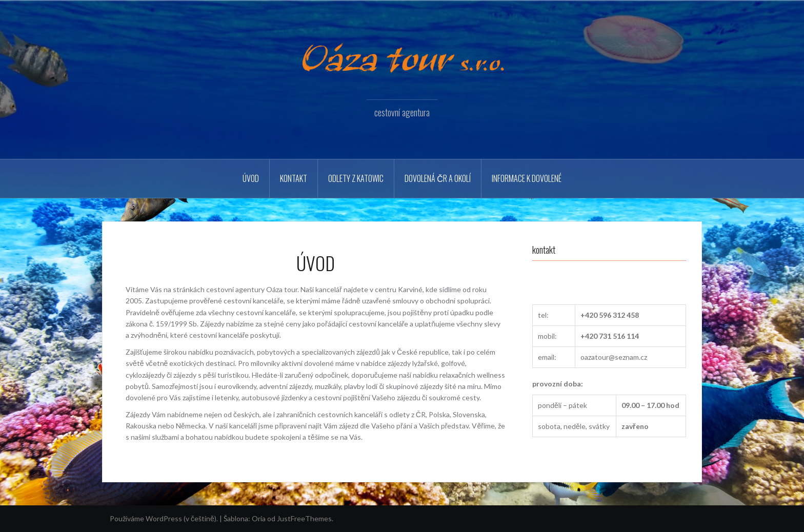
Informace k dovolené (527, 178)
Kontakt (294, 178)
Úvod (251, 178)
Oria (259, 518)
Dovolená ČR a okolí (438, 178)
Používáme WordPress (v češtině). (164, 518)
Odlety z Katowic (356, 178)
